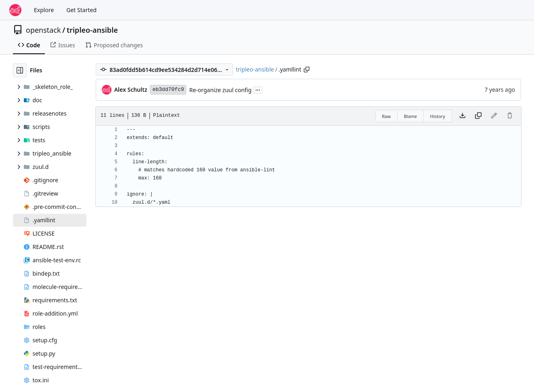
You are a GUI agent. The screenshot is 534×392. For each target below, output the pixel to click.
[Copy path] (307, 70)
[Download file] (463, 116)
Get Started (81, 10)
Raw (387, 116)
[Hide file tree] (20, 70)
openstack (43, 30)
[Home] (15, 10)
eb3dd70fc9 (168, 90)
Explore (44, 10)
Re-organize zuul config (220, 90)
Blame (411, 116)
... (258, 89)
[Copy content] (478, 116)
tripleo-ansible (92, 30)
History (438, 116)
